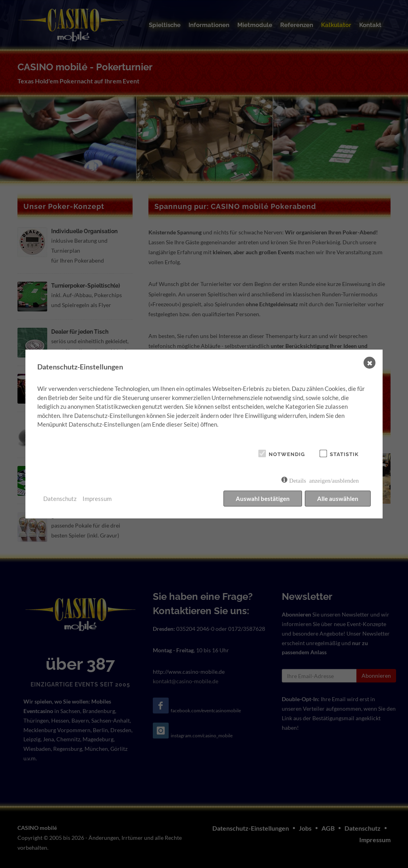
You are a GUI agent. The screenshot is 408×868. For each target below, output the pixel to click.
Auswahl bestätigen (263, 499)
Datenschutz (60, 499)
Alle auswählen (338, 499)
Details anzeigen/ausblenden (324, 480)
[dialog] (204, 434)
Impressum (97, 499)
